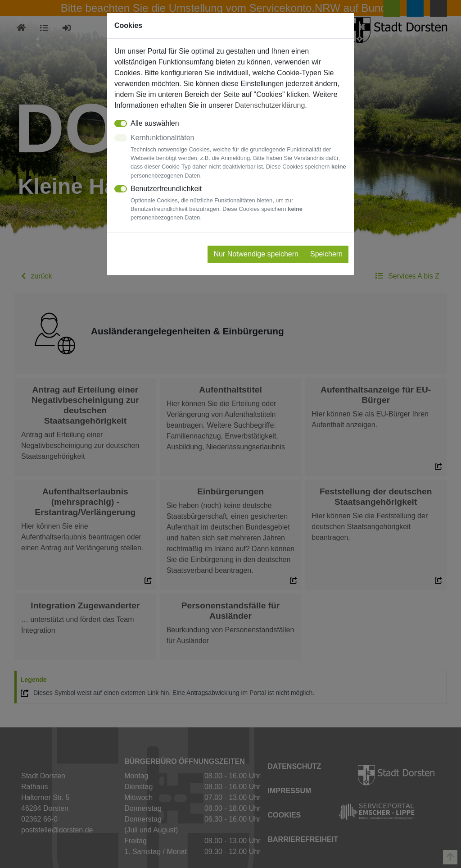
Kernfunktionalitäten (239, 157)
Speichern (326, 254)
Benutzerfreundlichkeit (239, 203)
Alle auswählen (155, 123)
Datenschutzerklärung (270, 105)
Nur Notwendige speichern (256, 254)
